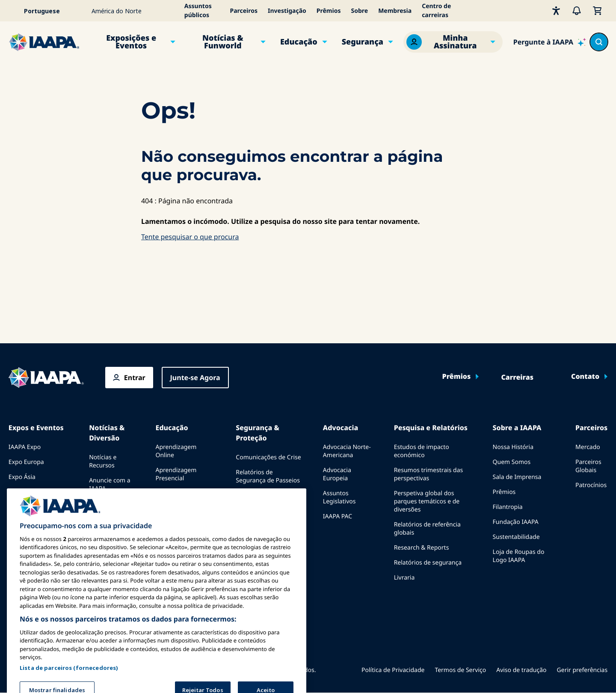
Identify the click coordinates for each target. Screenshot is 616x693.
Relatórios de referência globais (427, 529)
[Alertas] (577, 11)
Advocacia (341, 428)
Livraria (404, 578)
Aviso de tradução (521, 670)
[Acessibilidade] (556, 11)
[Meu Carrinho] (597, 11)
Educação (299, 42)
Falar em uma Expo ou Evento (36, 526)
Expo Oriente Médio (37, 492)
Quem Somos (512, 462)
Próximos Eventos (34, 507)
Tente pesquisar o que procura (190, 237)
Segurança (363, 42)
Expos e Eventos (36, 428)
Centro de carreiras (436, 11)
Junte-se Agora (195, 378)
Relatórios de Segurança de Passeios (268, 476)
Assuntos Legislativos (339, 497)
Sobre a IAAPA (517, 428)
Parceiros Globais (588, 466)
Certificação (172, 516)
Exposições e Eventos (131, 42)
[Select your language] (47, 11)
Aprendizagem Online (176, 451)
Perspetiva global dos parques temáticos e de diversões (427, 501)
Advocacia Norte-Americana (347, 451)
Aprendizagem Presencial (176, 474)
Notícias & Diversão (107, 433)
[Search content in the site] (599, 42)
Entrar (135, 378)
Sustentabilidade (516, 537)
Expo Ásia (22, 477)
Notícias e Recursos (103, 461)
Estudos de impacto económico (422, 451)
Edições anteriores (103, 508)
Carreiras (517, 378)
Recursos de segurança (268, 510)
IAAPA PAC (338, 516)
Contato (585, 377)
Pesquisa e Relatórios (431, 428)
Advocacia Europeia (337, 474)
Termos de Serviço (460, 670)
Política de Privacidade (393, 670)
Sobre (359, 11)
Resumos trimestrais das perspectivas (429, 474)
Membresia (395, 11)
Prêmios (329, 11)
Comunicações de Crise (268, 457)
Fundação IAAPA (516, 522)
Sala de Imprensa (517, 477)
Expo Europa (26, 462)
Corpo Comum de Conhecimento (181, 497)
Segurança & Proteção (257, 433)
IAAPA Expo (25, 447)
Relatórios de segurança (428, 563)
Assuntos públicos (198, 11)
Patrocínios (591, 485)
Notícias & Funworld (223, 42)
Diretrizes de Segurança (269, 495)
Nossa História (513, 447)
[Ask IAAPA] (550, 42)
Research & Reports (422, 548)
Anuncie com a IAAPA (110, 485)
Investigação (287, 11)
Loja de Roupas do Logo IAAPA (519, 556)
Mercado (588, 447)
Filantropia (508, 507)
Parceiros (244, 11)
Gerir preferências (582, 670)
